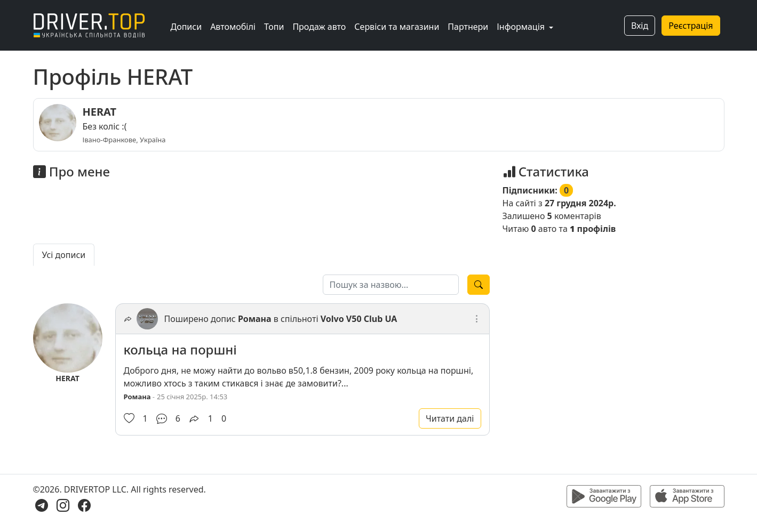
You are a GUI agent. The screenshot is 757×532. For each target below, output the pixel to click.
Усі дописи (64, 255)
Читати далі (450, 418)
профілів (593, 229)
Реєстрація (691, 26)
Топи (274, 27)
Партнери (468, 27)
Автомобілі (233, 27)
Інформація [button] (522, 27)
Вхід (640, 26)
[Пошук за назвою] (391, 285)
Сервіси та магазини (397, 27)
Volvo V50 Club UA (359, 319)
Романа (255, 319)
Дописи (186, 27)
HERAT (100, 112)
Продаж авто (319, 27)
